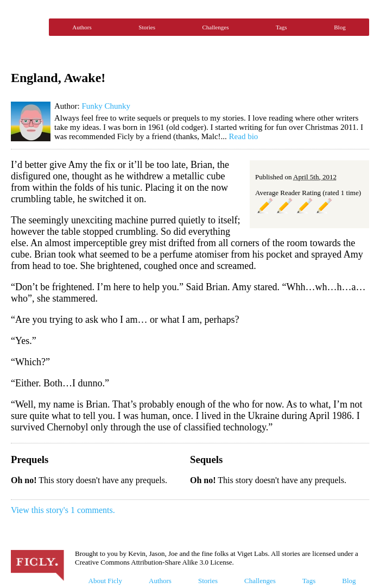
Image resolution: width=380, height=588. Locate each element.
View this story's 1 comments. (63, 510)
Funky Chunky (106, 106)
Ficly (27, 27)
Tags (281, 27)
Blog (340, 27)
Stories (147, 27)
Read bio (244, 136)
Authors (82, 27)
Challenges (216, 27)
